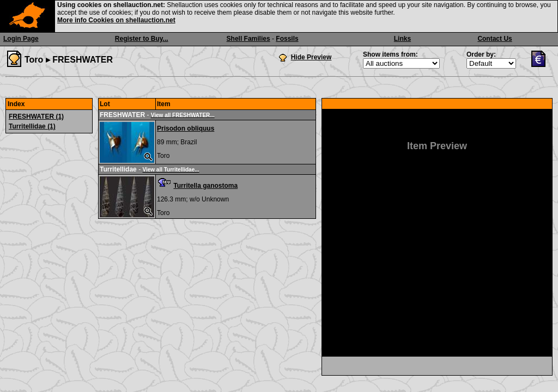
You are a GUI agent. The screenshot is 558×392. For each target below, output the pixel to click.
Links (402, 39)
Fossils (287, 39)
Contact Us (495, 39)
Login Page (21, 39)
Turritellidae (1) (32, 126)
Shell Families (248, 39)
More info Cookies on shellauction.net (116, 20)
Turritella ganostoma (205, 186)
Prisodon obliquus (186, 128)
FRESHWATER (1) (36, 117)
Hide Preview (311, 57)
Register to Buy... (142, 39)
